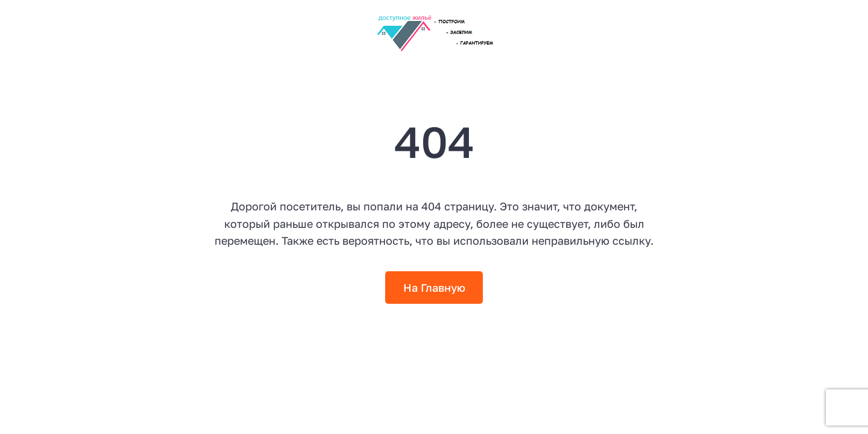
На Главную (434, 288)
